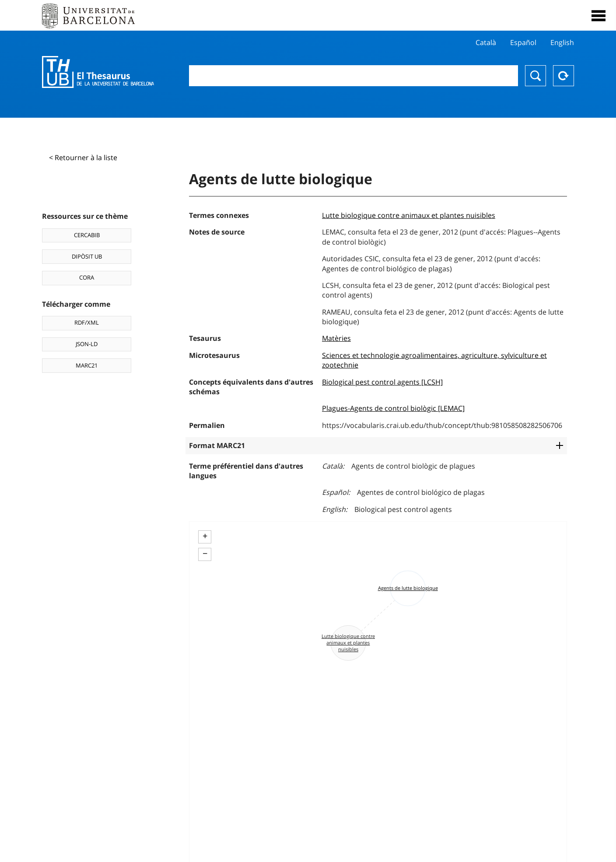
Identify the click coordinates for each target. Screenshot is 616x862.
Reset (563, 76)
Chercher (535, 76)
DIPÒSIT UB (87, 256)
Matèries (336, 338)
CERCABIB (87, 235)
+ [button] (205, 536)
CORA (87, 277)
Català (486, 42)
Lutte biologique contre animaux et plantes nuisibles (409, 215)
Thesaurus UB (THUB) (98, 72)
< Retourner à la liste (83, 158)
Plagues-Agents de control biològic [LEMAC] (393, 408)
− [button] (205, 554)
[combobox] (353, 76)
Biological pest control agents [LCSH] (382, 382)
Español (523, 42)
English (562, 42)
